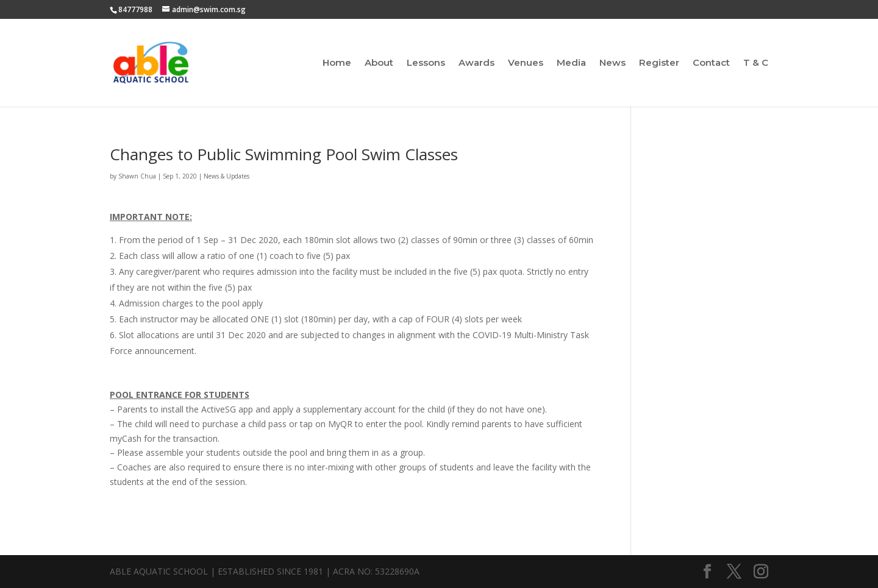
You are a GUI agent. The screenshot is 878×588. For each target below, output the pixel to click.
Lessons (426, 63)
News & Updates (227, 176)
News (612, 63)
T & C (756, 63)
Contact (711, 63)
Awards (476, 63)
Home (337, 63)
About (379, 63)
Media (571, 63)
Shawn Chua (137, 176)
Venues (526, 63)
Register (659, 63)
